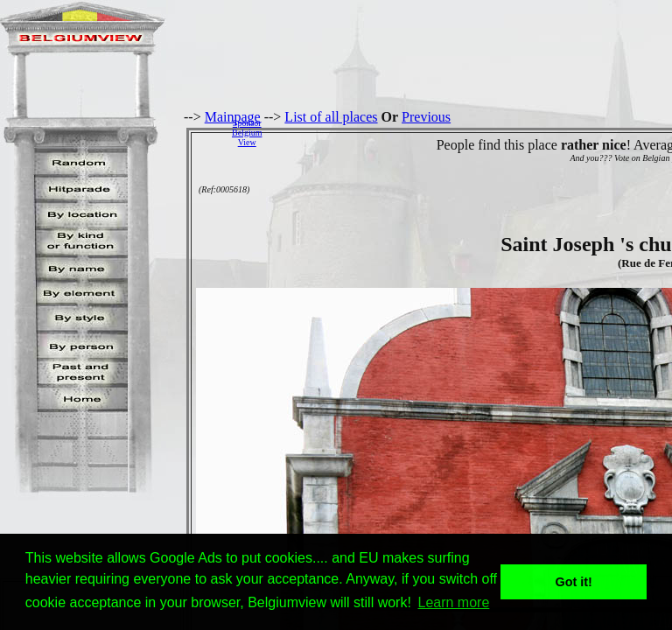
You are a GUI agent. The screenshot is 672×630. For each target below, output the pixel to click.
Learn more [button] (454, 602)
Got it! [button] (574, 582)
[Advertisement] (472, 132)
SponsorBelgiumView (247, 133)
